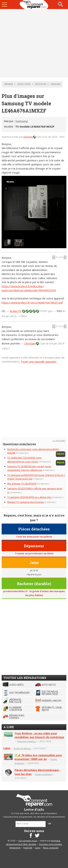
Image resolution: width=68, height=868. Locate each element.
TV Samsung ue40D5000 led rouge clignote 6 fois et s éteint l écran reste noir (36, 477)
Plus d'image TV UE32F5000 (22, 484)
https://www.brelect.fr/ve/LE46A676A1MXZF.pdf (32, 302)
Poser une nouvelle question (39, 361)
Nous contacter (51, 848)
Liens (7, 748)
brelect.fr (16, 311)
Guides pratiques (22, 748)
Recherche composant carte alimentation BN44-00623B (33, 451)
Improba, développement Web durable (33, 843)
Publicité (28, 848)
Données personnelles (51, 844)
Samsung (22, 121)
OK (50, 824)
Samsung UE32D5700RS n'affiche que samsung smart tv (35, 491)
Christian (28, 137)
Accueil (34, 5)
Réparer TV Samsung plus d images (26, 502)
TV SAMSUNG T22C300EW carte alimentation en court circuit (24, 460)
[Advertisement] (34, 43)
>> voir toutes (59, 441)
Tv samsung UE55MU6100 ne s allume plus (29, 497)
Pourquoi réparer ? (27, 741)
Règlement (15, 848)
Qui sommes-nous (28, 841)
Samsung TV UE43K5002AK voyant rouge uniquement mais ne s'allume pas (29, 468)
